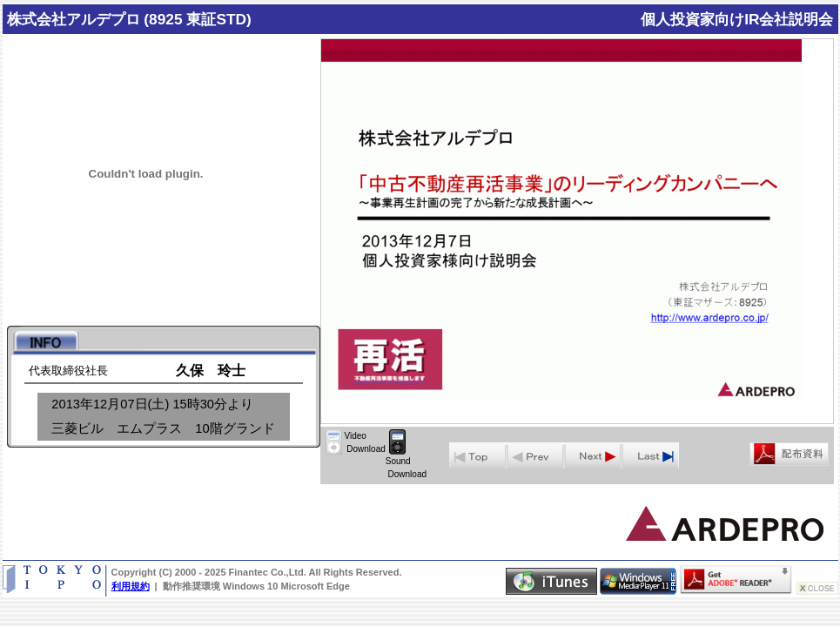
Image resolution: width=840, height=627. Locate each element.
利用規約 (131, 586)
